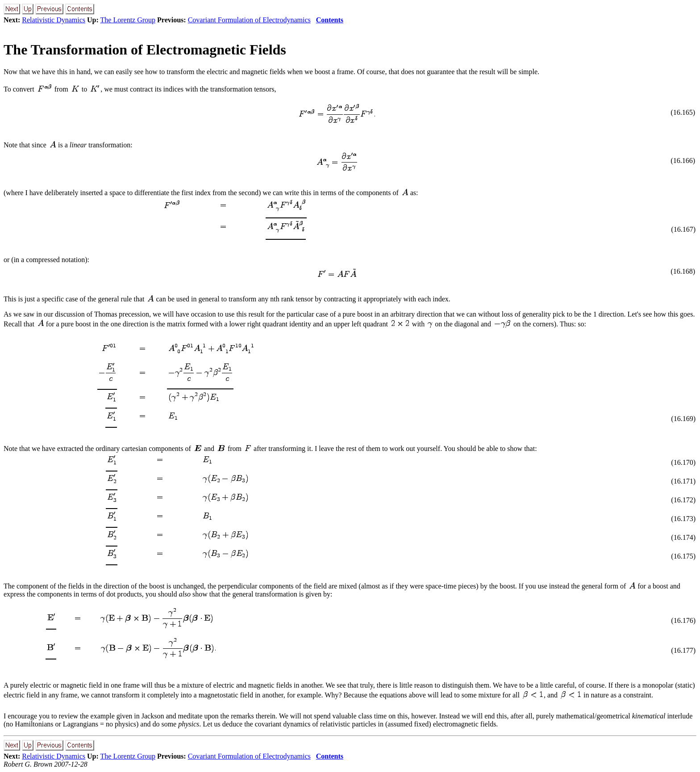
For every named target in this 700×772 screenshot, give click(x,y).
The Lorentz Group (128, 20)
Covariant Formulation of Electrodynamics (249, 20)
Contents (330, 20)
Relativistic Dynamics (54, 20)
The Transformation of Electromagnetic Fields (145, 50)
